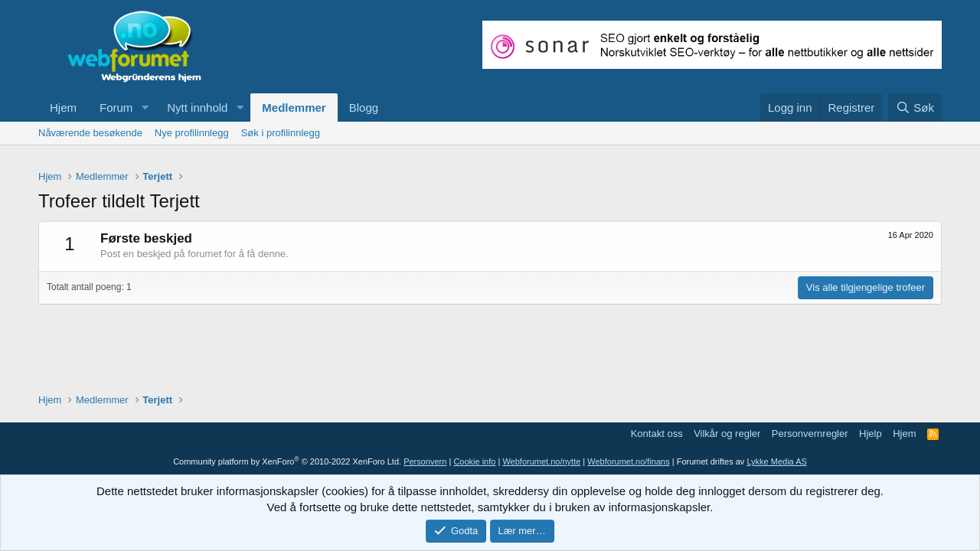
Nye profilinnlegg (192, 133)
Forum (116, 108)
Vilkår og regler (727, 434)
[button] (145, 108)
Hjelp (871, 434)
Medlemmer (294, 108)
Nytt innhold (197, 108)
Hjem (63, 108)
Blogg (364, 108)
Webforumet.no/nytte (541, 461)
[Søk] (915, 108)
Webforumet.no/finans (628, 461)
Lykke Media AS (776, 461)
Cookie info (474, 461)
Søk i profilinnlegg (281, 133)
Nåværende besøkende (90, 133)
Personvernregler (810, 434)
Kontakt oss (657, 434)
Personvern (425, 461)
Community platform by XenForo (287, 461)
